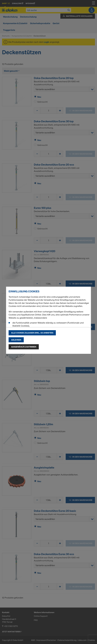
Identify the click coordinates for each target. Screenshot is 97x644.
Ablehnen (16, 340)
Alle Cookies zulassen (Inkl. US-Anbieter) (32, 333)
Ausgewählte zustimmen (24, 347)
